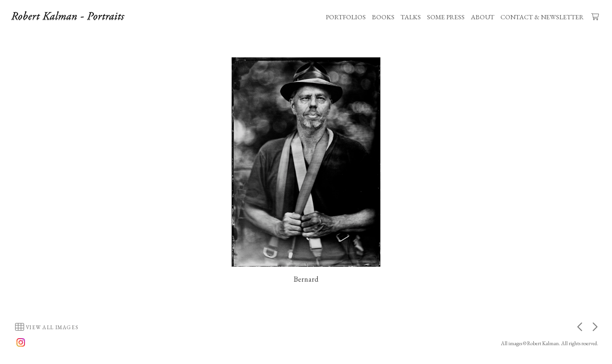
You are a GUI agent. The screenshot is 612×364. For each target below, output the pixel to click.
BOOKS (383, 17)
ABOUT (483, 17)
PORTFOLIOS (346, 17)
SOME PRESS (446, 17)
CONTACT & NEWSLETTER (542, 17)
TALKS (411, 17)
